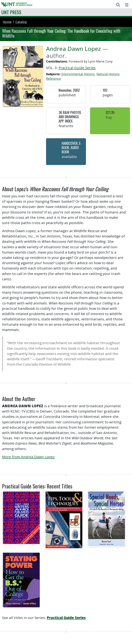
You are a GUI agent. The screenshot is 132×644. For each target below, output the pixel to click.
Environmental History (78, 74)
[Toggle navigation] (127, 5)
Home (7, 22)
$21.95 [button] (110, 112)
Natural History (108, 74)
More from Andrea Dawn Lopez (28, 457)
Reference (53, 79)
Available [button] (69, 157)
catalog (21, 22)
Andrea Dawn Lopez (73, 49)
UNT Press (11, 12)
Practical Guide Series (77, 68)
